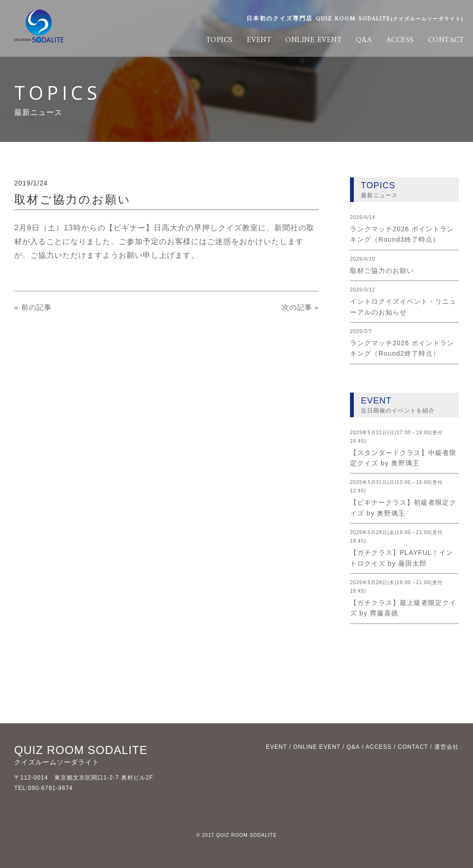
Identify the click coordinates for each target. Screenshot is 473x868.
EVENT (259, 40)
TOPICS (219, 40)
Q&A (364, 40)
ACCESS (400, 40)
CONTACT (446, 40)
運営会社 (447, 747)
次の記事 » (299, 307)
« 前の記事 (34, 307)
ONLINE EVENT (313, 40)
